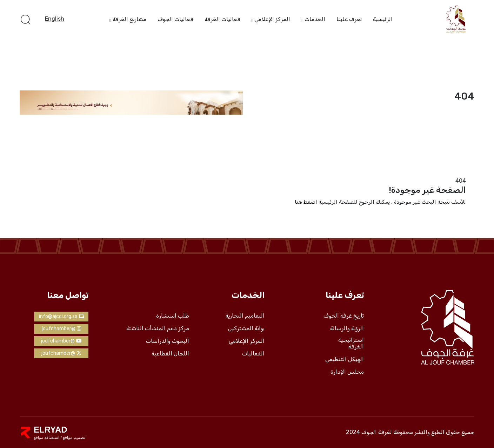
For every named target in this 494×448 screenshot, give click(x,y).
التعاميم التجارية (245, 316)
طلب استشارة (173, 316)
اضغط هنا (306, 202)
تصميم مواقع (73, 437)
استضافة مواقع (46, 437)
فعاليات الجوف (175, 19)
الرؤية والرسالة (347, 328)
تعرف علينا (349, 19)
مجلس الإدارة (347, 372)
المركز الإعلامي (272, 20)
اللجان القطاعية (170, 354)
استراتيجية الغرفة (351, 343)
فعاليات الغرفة (222, 19)
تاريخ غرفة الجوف (344, 316)
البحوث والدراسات (168, 341)
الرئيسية (383, 19)
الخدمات (315, 20)
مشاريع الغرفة (129, 20)
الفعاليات (253, 354)
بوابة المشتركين (246, 328)
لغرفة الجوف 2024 (369, 432)
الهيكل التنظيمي (345, 359)
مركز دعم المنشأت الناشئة (158, 328)
